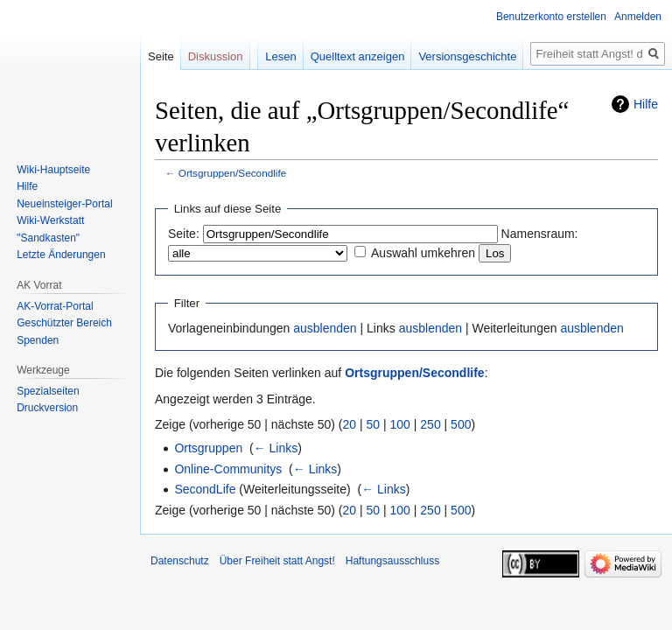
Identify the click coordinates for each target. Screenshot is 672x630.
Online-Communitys (228, 469)
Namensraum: (540, 234)
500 (461, 424)
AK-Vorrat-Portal (55, 306)
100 (400, 424)
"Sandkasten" (48, 238)
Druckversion (47, 408)
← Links (276, 448)
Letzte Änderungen (61, 255)
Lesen (280, 56)
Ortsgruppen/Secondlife (232, 173)
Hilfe (646, 104)
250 (430, 424)
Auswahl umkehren (423, 253)
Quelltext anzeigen (358, 56)
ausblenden (325, 328)
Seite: (184, 234)
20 (350, 424)
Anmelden (638, 17)
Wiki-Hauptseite (53, 170)
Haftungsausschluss (392, 561)
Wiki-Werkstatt (50, 220)
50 (374, 424)
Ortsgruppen (208, 448)
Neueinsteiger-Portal (64, 204)
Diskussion (216, 56)
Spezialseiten (48, 391)
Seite (161, 56)
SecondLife (205, 489)
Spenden (38, 340)
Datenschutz (180, 561)
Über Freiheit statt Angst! (277, 561)
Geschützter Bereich (64, 323)
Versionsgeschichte (467, 56)
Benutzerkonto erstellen (551, 17)
